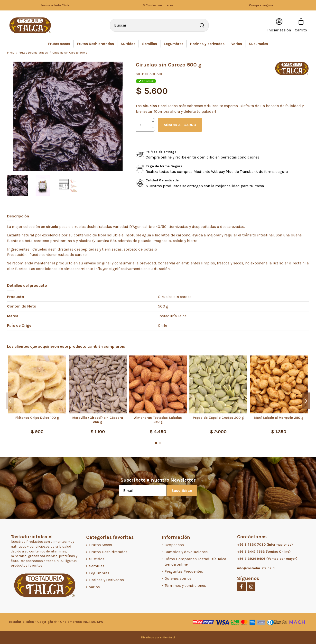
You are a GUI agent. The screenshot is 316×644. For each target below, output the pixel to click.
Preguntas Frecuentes (184, 571)
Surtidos (97, 559)
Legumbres (99, 573)
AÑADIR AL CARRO (180, 125)
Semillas (97, 566)
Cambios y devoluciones (186, 552)
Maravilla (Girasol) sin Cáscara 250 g (98, 420)
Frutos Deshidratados (108, 552)
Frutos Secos (101, 545)
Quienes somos (178, 578)
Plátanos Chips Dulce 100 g (37, 418)
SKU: (140, 74)
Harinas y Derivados (107, 580)
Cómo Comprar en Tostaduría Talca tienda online (195, 562)
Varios (94, 587)
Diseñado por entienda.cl (158, 637)
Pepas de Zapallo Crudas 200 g (218, 418)
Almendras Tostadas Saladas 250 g (158, 420)
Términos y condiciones (185, 585)
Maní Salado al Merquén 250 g (279, 418)
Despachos (174, 545)
